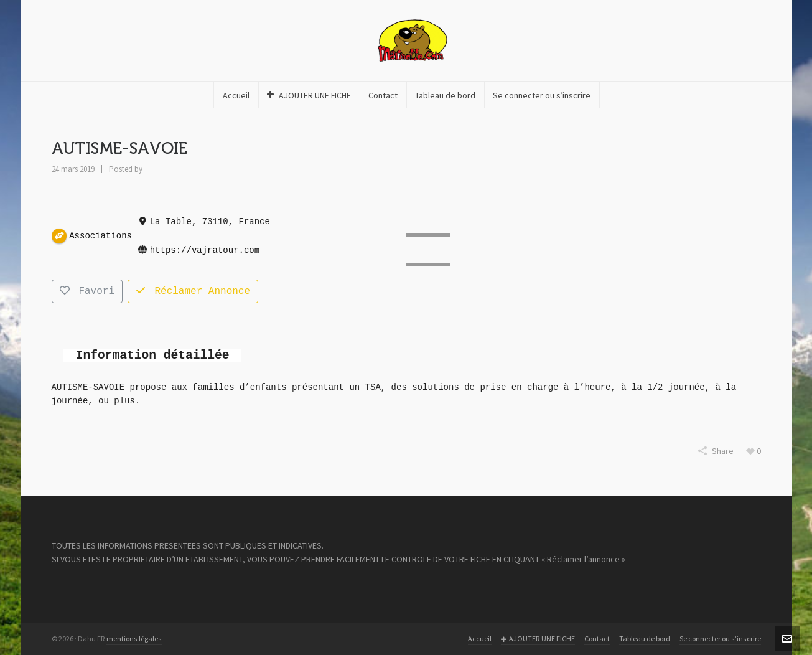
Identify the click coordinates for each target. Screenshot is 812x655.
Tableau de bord (645, 639)
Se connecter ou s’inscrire (720, 639)
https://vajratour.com (204, 250)
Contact (597, 639)
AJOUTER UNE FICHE (538, 639)
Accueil (480, 639)
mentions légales (134, 639)
